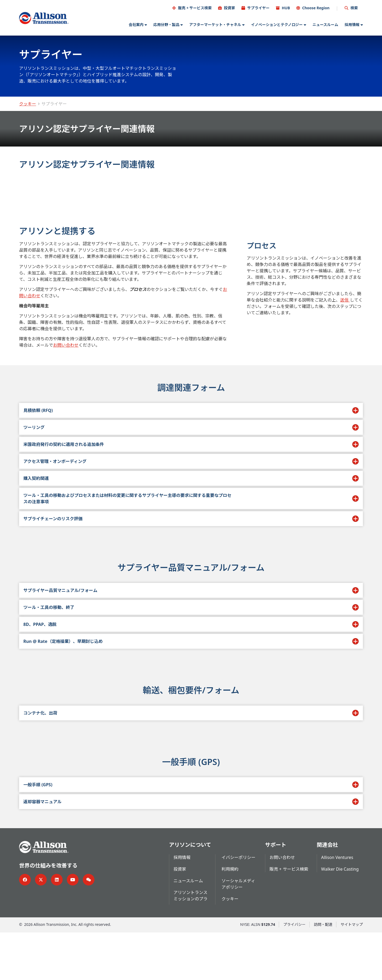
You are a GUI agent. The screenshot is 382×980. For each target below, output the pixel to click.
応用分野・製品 (166, 24)
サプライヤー (258, 8)
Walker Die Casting (340, 917)
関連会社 (327, 892)
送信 (345, 288)
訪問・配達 (323, 972)
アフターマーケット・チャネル (215, 24)
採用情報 (352, 24)
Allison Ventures (337, 905)
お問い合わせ (66, 333)
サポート (276, 892)
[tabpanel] (191, 275)
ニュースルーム (325, 24)
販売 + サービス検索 (195, 8)
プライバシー (294, 972)
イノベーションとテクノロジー (277, 24)
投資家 (229, 8)
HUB (286, 8)
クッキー (28, 104)
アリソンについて (190, 892)
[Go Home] (44, 18)
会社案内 (136, 24)
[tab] (55, 189)
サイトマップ (352, 972)
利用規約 (230, 917)
